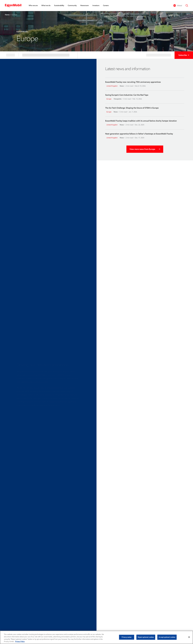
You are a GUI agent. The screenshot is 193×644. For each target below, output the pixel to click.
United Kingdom (112, 86)
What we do (46, 5)
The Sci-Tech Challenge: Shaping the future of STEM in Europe (132, 108)
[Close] (189, 637)
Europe (109, 99)
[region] (96, 637)
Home (7, 15)
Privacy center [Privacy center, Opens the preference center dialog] (127, 637)
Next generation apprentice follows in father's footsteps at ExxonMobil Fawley (139, 134)
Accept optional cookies (167, 637)
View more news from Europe (142, 149)
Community (72, 5)
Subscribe (183, 55)
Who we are (33, 5)
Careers (106, 5)
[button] (178, 6)
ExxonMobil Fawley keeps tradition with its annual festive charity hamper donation (141, 121)
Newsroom (85, 5)
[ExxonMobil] (14, 6)
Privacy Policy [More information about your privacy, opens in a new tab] (20, 641)
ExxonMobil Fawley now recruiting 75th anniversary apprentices (133, 82)
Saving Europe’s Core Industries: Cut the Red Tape (127, 95)
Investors (96, 5)
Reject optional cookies (146, 637)
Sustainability (59, 5)
